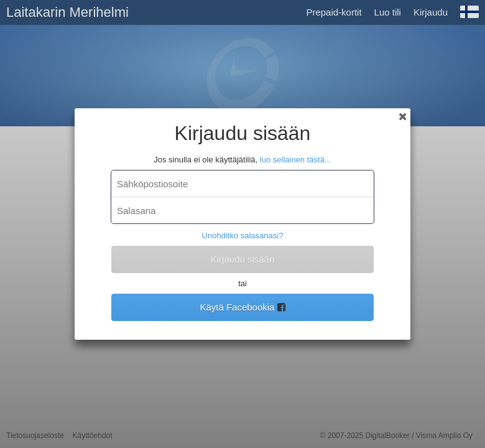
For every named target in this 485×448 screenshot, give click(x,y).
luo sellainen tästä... (296, 160)
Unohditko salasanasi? (243, 236)
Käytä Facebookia (242, 307)
